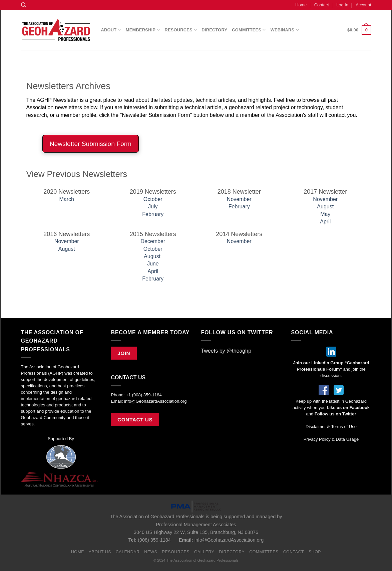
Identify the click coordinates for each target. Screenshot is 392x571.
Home (301, 5)
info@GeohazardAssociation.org (155, 401)
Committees (249, 30)
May (325, 214)
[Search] (24, 5)
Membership (143, 30)
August (325, 207)
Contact (322, 5)
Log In (342, 5)
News (151, 552)
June (153, 264)
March (67, 199)
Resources (181, 30)
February (153, 214)
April (325, 222)
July (153, 207)
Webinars (285, 30)
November (239, 199)
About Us (100, 552)
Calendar (128, 552)
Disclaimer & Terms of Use (331, 427)
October (153, 199)
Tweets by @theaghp (226, 351)
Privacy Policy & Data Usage (331, 439)
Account (363, 5)
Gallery (204, 552)
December (153, 241)
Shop (315, 552)
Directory (214, 30)
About (111, 30)
